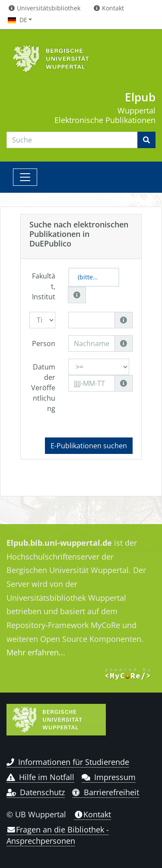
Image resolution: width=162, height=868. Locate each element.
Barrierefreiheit (106, 792)
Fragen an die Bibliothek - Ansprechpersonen (58, 835)
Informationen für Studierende (68, 762)
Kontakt (92, 814)
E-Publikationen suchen (89, 446)
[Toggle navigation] (25, 177)
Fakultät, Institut (44, 286)
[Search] (72, 140)
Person (44, 343)
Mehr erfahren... (36, 652)
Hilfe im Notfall (40, 777)
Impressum (109, 777)
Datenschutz (36, 792)
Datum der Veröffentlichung (43, 388)
